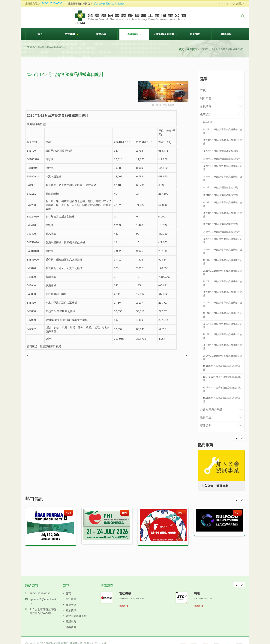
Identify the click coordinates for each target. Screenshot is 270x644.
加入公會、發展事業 (215, 486)
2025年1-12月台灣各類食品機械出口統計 (222, 142)
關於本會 (71, 34)
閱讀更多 (124, 600)
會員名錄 (103, 34)
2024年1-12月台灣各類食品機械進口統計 (222, 168)
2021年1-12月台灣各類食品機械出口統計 (222, 272)
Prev (242, 438)
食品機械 (207, 122)
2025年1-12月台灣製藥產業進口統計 (221, 151)
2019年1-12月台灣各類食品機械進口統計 (222, 304)
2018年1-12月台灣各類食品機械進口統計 (222, 326)
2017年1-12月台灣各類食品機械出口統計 (222, 357)
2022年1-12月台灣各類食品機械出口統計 (222, 251)
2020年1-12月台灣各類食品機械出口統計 (222, 294)
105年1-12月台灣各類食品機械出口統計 (222, 379)
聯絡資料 (228, 34)
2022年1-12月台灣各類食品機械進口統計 (222, 241)
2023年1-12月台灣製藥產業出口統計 (221, 232)
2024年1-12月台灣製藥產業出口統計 (221, 195)
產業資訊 (134, 34)
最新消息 (197, 34)
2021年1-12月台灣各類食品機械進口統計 (222, 262)
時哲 (197, 588)
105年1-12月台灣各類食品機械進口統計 (222, 368)
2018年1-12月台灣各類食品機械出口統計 (222, 336)
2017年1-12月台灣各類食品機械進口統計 (222, 347)
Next (236, 438)
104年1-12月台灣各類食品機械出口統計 (222, 400)
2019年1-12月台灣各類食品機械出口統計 (222, 315)
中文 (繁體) (237, 4)
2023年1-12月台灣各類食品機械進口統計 (222, 204)
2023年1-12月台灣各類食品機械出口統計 (222, 215)
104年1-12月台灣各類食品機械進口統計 (222, 389)
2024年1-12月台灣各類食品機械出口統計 (222, 178)
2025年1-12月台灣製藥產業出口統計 (221, 159)
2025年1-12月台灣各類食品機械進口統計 (222, 131)
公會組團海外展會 (165, 34)
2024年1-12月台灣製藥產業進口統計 (221, 188)
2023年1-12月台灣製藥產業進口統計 (221, 224)
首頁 (40, 34)
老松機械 (125, 588)
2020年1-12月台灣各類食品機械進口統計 (222, 283)
